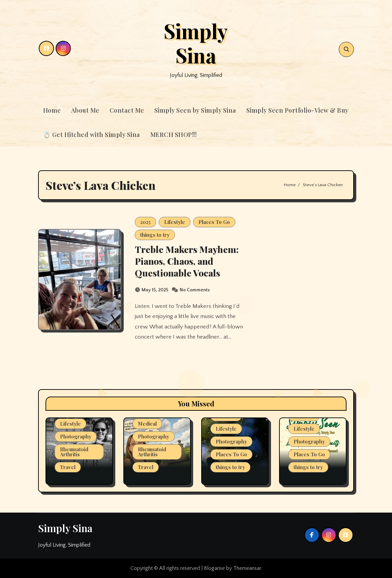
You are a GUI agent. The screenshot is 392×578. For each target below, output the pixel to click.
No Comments (195, 290)
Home (52, 110)
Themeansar (247, 568)
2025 (145, 222)
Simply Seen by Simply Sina (195, 110)
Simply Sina (196, 43)
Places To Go (214, 222)
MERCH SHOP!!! (174, 135)
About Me (85, 110)
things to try (155, 235)
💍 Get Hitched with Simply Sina (92, 135)
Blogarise (214, 568)
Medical (147, 424)
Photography (76, 436)
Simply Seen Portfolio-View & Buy (297, 110)
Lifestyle (175, 222)
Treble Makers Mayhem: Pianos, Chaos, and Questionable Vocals (187, 261)
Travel (68, 467)
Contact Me (127, 110)
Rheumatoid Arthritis (74, 452)
